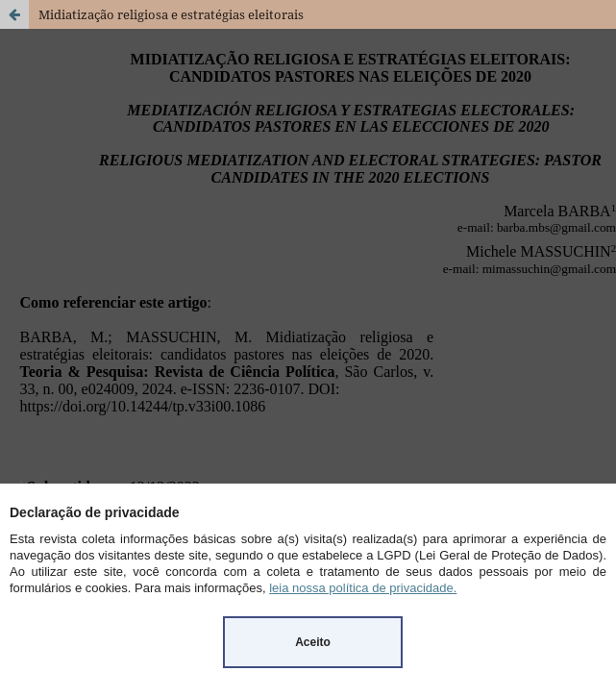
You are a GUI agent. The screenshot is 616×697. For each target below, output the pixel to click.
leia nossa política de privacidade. (363, 588)
